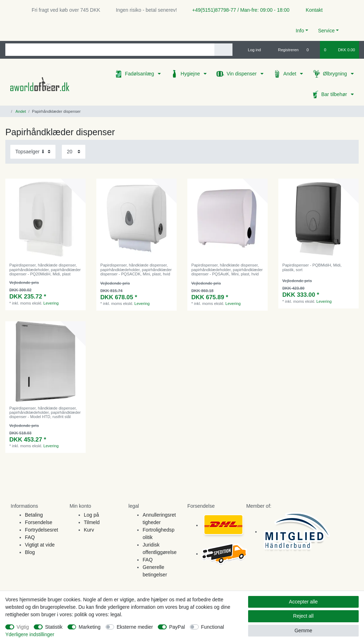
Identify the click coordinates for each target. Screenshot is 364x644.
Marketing (89, 627)
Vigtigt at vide (40, 545)
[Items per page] (74, 152)
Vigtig (23, 627)
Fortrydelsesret (41, 530)
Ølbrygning (336, 74)
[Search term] (110, 50)
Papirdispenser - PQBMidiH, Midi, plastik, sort (312, 267)
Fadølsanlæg (140, 74)
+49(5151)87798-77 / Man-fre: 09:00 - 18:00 (238, 10)
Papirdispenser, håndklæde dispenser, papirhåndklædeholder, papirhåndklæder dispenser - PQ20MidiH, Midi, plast (45, 270)
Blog (30, 552)
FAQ (30, 537)
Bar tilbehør (335, 94)
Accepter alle (303, 602)
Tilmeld (92, 522)
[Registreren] (284, 50)
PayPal (177, 627)
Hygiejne (191, 74)
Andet (290, 74)
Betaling (34, 515)
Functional (213, 627)
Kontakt (311, 10)
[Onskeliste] (311, 50)
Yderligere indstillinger (30, 634)
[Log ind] (251, 50)
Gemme (303, 630)
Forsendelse (39, 522)
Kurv (89, 530)
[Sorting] (33, 152)
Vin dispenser (242, 74)
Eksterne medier (135, 627)
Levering (51, 303)
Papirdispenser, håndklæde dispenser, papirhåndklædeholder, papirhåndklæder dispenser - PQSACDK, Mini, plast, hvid (136, 270)
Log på (92, 515)
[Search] (223, 50)
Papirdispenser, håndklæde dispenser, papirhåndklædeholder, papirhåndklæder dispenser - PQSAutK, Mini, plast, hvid (227, 270)
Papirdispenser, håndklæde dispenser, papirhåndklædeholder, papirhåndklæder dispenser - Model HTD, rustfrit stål (45, 413)
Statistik (54, 627)
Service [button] (326, 31)
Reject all (304, 616)
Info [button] (300, 31)
